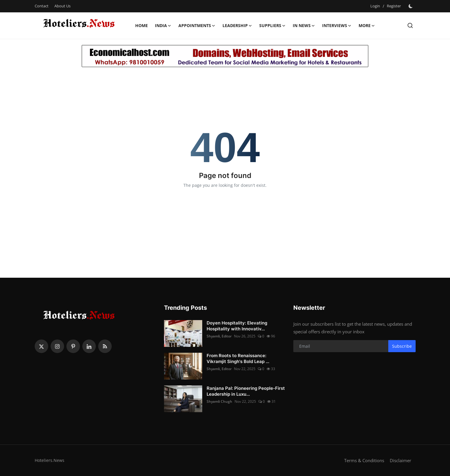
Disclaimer (400, 460)
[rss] (105, 346)
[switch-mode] (411, 6)
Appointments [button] (197, 26)
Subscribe (402, 346)
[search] (410, 25)
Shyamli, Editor (219, 336)
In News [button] (304, 26)
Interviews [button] (337, 26)
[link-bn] (225, 56)
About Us (62, 6)
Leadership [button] (237, 26)
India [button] (163, 26)
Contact (42, 6)
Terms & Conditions (364, 460)
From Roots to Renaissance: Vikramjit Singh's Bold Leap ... (238, 358)
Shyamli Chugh (219, 401)
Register (394, 6)
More (367, 26)
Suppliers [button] (272, 26)
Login (375, 6)
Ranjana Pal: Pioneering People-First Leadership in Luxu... (246, 391)
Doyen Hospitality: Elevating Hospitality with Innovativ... (237, 326)
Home (142, 25)
